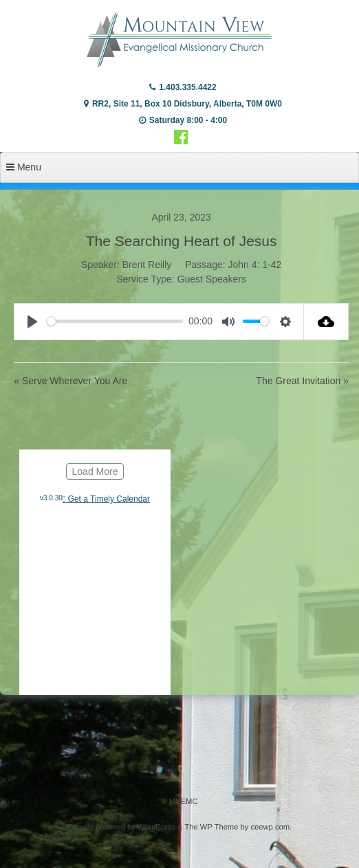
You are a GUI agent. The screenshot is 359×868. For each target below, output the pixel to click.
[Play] (32, 322)
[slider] (115, 321)
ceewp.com (270, 827)
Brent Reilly (147, 265)
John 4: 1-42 (255, 265)
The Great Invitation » (302, 381)
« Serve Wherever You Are (70, 381)
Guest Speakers (212, 279)
